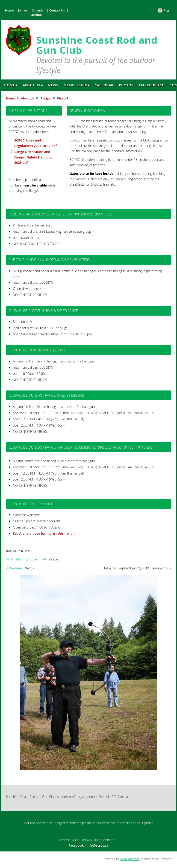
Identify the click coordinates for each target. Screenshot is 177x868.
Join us (23, 10)
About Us (28, 98)
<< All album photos (22, 559)
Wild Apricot (130, 859)
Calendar (38, 10)
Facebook (37, 15)
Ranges (46, 98)
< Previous (14, 568)
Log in (168, 10)
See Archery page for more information (44, 533)
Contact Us (57, 10)
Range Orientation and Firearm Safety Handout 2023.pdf (33, 157)
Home (9, 10)
